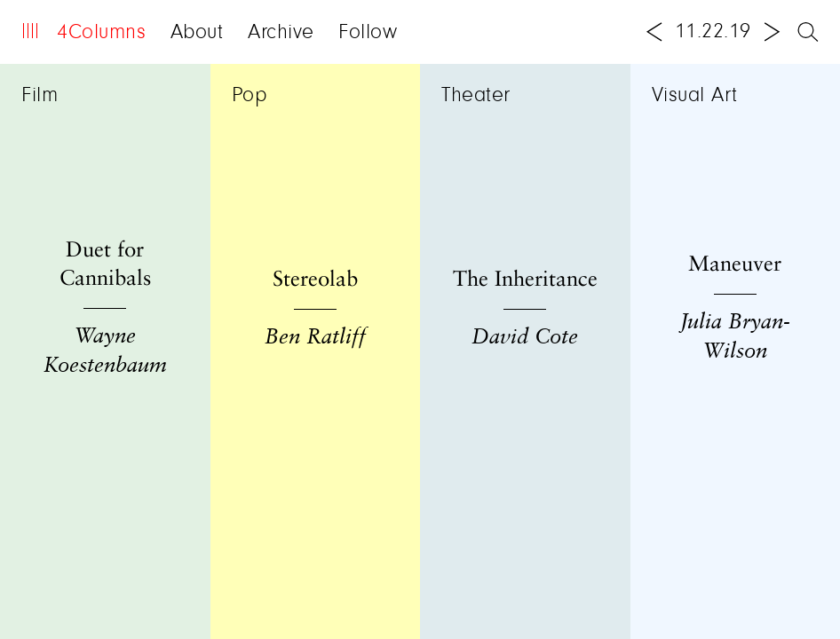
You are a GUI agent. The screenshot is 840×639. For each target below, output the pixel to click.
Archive (281, 33)
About (197, 33)
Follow (368, 33)
